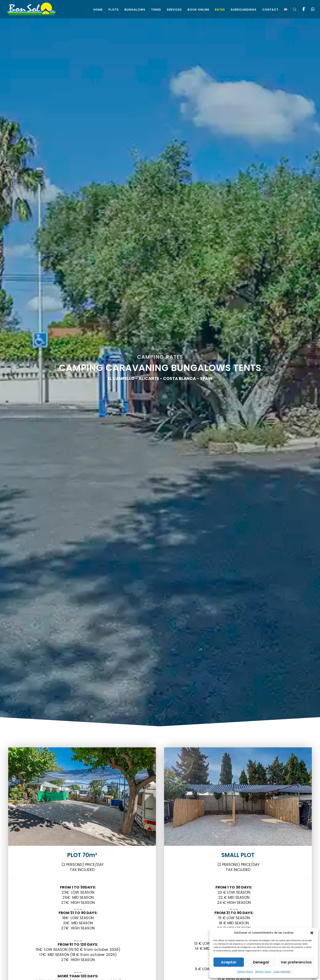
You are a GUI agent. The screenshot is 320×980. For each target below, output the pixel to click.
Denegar (261, 962)
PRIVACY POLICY (263, 972)
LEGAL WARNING (282, 972)
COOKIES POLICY (245, 972)
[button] (312, 933)
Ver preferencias (296, 962)
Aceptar (229, 962)
